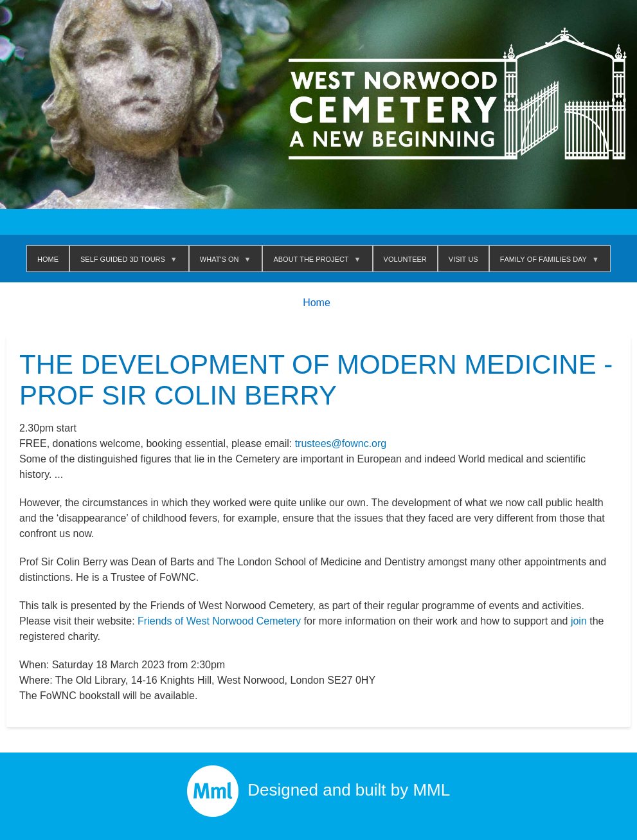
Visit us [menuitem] (463, 258)
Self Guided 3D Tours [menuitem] (125, 262)
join (579, 621)
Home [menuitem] (48, 258)
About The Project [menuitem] (313, 262)
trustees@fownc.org (341, 443)
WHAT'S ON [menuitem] (222, 262)
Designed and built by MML (319, 790)
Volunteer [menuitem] (405, 258)
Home (317, 303)
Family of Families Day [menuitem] (546, 262)
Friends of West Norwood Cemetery (219, 621)
